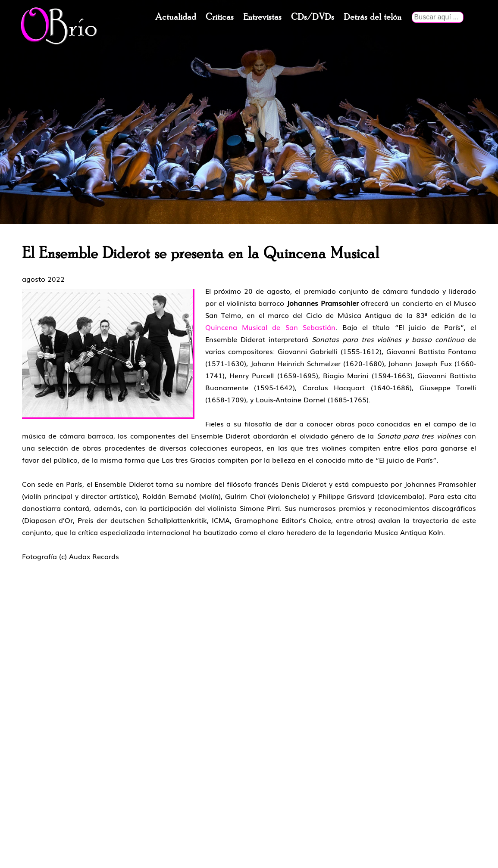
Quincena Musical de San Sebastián (271, 327)
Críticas (220, 17)
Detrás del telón (373, 17)
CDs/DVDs (313, 17)
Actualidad (176, 17)
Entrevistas (262, 17)
